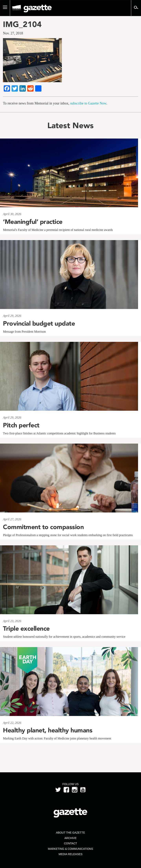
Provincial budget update (39, 323)
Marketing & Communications (70, 849)
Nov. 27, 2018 (13, 33)
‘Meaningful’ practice (33, 222)
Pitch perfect (21, 425)
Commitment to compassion (43, 527)
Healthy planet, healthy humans (48, 730)
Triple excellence (26, 628)
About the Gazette (70, 833)
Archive (70, 838)
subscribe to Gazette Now (88, 103)
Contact (71, 843)
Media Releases (70, 854)
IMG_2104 (22, 24)
